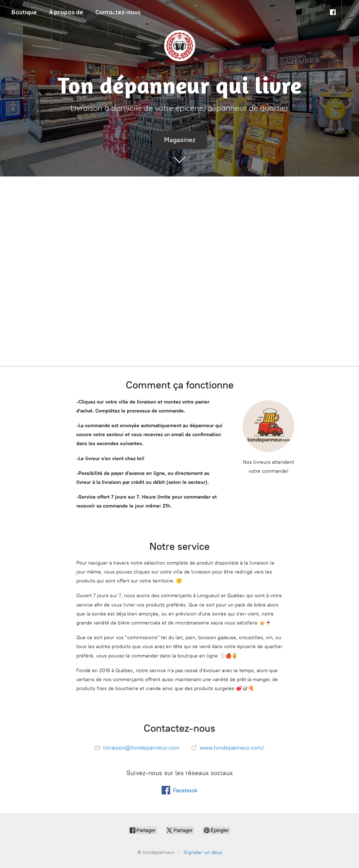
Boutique (24, 12)
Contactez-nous (118, 12)
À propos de (66, 12)
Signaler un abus (203, 852)
